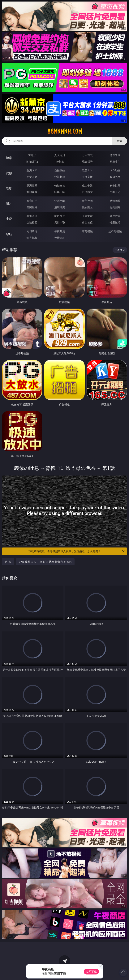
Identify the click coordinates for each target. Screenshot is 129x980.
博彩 (9, 158)
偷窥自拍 (32, 201)
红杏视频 (32, 238)
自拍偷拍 (60, 170)
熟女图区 (87, 207)
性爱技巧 (115, 222)
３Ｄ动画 (115, 170)
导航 (9, 234)
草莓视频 (87, 231)
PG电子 (32, 155)
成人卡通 (87, 186)
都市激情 (32, 216)
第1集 (8, 562)
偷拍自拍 (60, 186)
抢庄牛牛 (115, 162)
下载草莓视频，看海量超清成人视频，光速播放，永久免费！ (77, 551)
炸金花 (60, 162)
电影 (9, 188)
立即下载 (91, 972)
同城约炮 (32, 231)
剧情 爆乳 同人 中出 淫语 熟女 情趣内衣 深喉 (45, 562)
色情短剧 (60, 238)
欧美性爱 (115, 186)
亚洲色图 (60, 201)
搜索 (119, 141)
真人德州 (60, 155)
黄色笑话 (87, 222)
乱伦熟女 (87, 192)
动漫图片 (115, 201)
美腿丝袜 (32, 207)
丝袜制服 (60, 177)
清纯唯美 (60, 207)
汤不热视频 (115, 231)
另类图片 (115, 207)
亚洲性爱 (32, 186)
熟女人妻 (32, 177)
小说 (9, 219)
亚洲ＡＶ (32, 170)
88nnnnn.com (65, 131)
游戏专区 (115, 155)
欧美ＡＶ (87, 170)
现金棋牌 (87, 162)
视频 (9, 173)
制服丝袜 (32, 192)
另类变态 (115, 192)
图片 (9, 204)
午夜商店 (60, 231)
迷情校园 (32, 222)
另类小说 (60, 222)
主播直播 (87, 177)
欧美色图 (87, 201)
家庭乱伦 (60, 216)
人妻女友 (87, 216)
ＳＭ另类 (115, 177)
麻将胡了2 (32, 162)
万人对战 (87, 155)
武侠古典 (115, 216)
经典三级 (60, 192)
